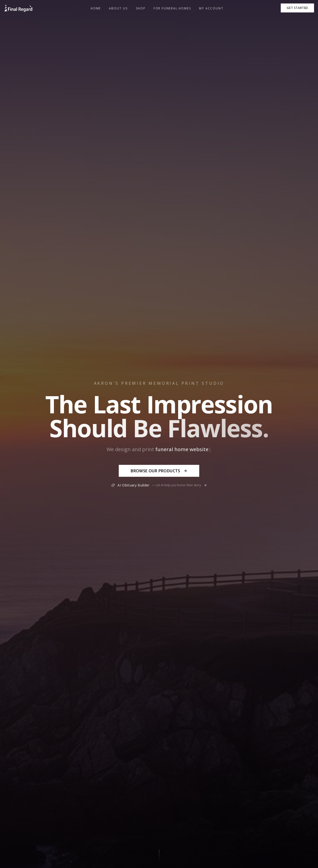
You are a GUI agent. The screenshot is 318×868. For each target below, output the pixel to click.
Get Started (297, 8)
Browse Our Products (159, 471)
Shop (141, 8)
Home (96, 8)
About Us (118, 8)
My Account (211, 8)
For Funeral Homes (172, 8)
